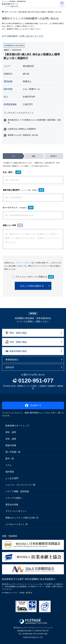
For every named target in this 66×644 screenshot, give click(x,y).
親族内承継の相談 (18, 351)
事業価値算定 (12, 360)
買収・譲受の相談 (18, 333)
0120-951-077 (50, 163)
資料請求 (10, 367)
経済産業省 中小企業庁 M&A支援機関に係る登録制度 (27, 579)
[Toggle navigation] (62, 4)
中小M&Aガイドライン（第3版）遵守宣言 (17, 593)
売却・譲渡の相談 (18, 342)
